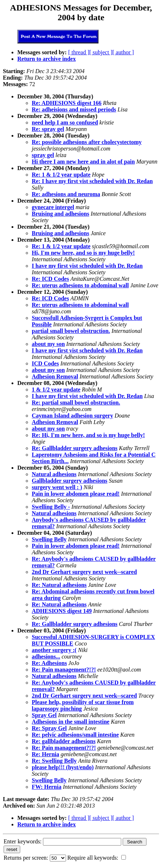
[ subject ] (101, 52)
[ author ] (123, 52)
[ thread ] (79, 52)
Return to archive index (47, 59)
